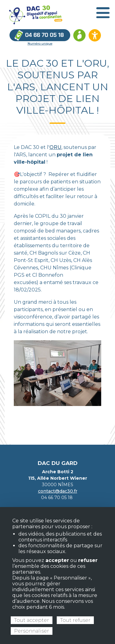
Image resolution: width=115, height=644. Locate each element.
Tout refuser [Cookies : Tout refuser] (75, 620)
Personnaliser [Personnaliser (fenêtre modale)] (32, 631)
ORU (55, 147)
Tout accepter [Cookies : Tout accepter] (32, 620)
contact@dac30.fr (58, 491)
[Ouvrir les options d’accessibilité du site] (95, 35)
